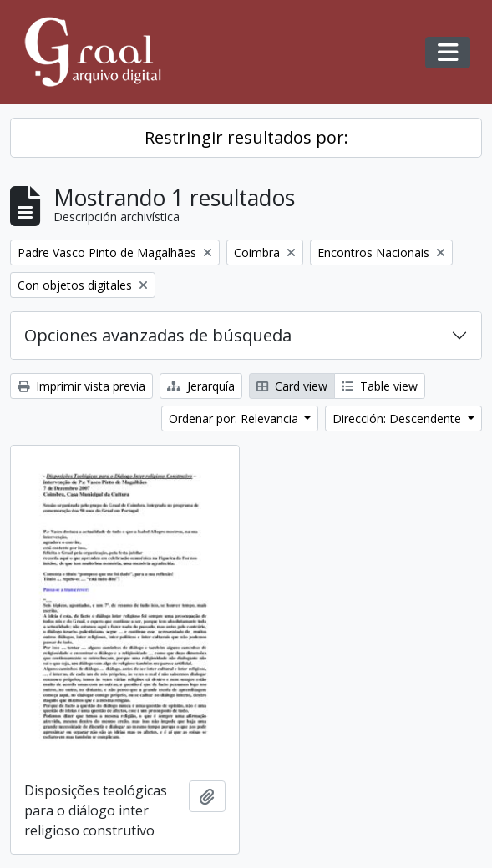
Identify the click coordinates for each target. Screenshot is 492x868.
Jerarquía (201, 386)
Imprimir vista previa (81, 386)
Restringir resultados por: (246, 137)
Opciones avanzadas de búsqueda (158, 335)
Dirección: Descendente (398, 419)
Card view (292, 386)
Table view (380, 386)
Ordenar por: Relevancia (235, 419)
